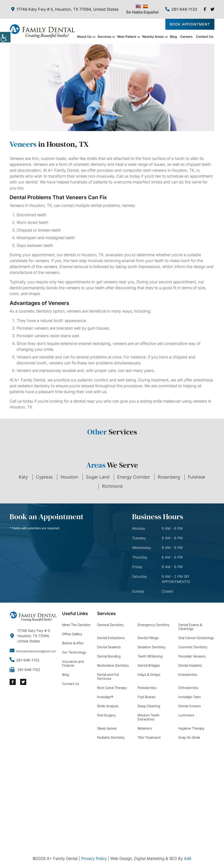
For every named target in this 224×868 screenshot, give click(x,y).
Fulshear (197, 477)
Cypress (44, 477)
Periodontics (147, 688)
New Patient (127, 37)
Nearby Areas (153, 37)
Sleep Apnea (107, 728)
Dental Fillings (148, 638)
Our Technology (74, 652)
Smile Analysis (108, 706)
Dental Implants (190, 665)
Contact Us (205, 37)
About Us (84, 37)
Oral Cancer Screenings (196, 638)
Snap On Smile (189, 737)
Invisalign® (105, 697)
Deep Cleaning (149, 706)
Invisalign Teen (190, 697)
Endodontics (188, 675)
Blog (173, 37)
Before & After (73, 643)
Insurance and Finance (73, 663)
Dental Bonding (109, 656)
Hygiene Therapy (191, 728)
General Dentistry (110, 625)
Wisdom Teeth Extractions (149, 717)
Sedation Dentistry (152, 647)
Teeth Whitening (150, 656)
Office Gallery (72, 634)
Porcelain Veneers (192, 656)
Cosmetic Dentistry (193, 647)
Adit (188, 858)
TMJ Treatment (149, 737)
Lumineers (186, 715)
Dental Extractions (111, 638)
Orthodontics (188, 688)
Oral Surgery (106, 715)
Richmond (112, 486)
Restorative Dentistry (113, 665)
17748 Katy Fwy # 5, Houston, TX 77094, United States (65, 10)
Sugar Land (98, 477)
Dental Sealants (109, 647)
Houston (69, 477)
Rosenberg (169, 477)
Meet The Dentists (76, 625)
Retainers (145, 728)
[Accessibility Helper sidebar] (5, 37)
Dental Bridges (149, 665)
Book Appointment (190, 24)
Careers (186, 37)
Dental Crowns (190, 706)
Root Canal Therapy (112, 688)
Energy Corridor (134, 477)
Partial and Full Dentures (108, 677)
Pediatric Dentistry (111, 737)
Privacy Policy (94, 858)
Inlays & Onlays (149, 675)
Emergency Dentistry (154, 625)
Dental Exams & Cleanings (190, 627)
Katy (23, 477)
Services (104, 37)
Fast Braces (147, 697)
